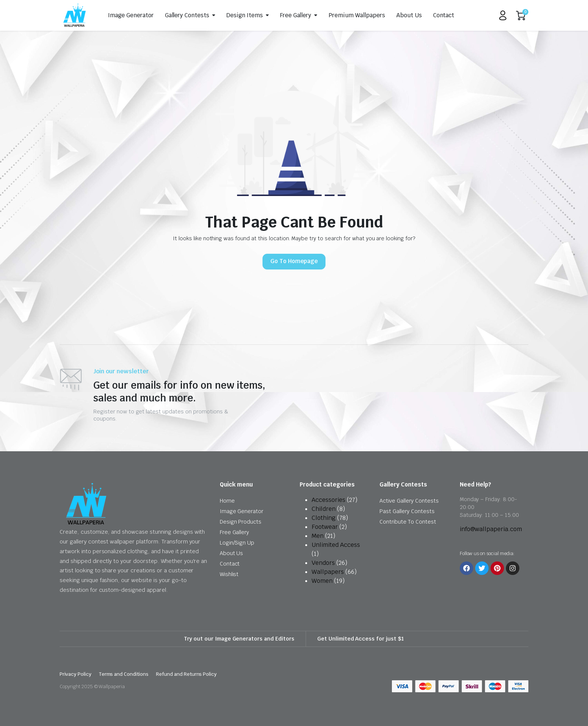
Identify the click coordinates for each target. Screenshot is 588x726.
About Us (409, 15)
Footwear (325, 527)
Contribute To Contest (408, 522)
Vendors (323, 563)
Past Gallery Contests (407, 511)
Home (227, 501)
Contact (444, 15)
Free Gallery (296, 15)
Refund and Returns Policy (186, 674)
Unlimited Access (336, 545)
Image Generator (131, 15)
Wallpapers (328, 572)
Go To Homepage (294, 261)
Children (324, 509)
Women (322, 581)
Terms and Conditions (124, 674)
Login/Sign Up (237, 543)
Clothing (324, 518)
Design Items (245, 15)
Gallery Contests (187, 15)
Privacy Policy (76, 674)
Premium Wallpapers (357, 15)
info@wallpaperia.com (491, 529)
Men (318, 536)
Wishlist (229, 574)
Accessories (328, 500)
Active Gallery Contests (409, 501)
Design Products (241, 522)
